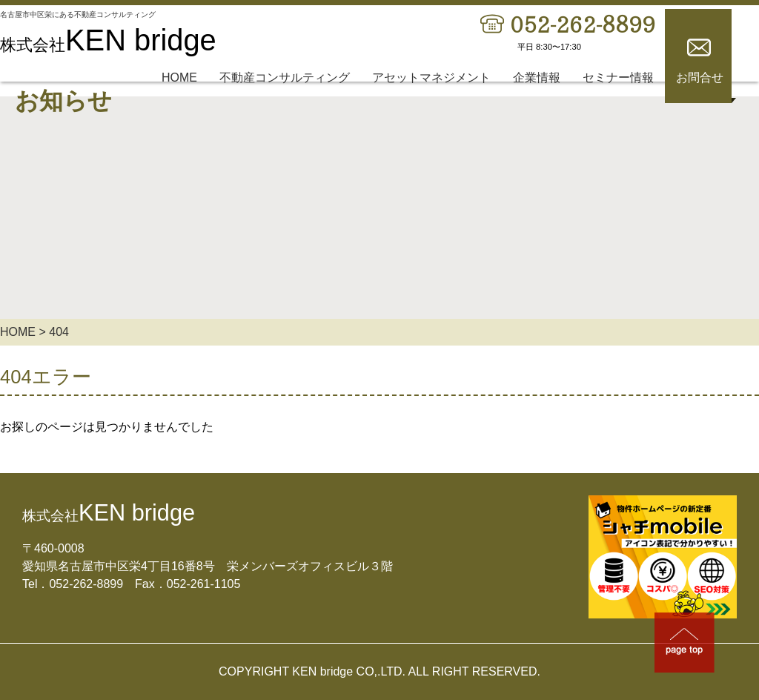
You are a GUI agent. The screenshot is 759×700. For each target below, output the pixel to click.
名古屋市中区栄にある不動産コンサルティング (101, 21)
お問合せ (700, 95)
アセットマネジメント (431, 95)
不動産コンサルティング (285, 95)
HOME (179, 95)
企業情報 (537, 95)
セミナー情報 (618, 95)
